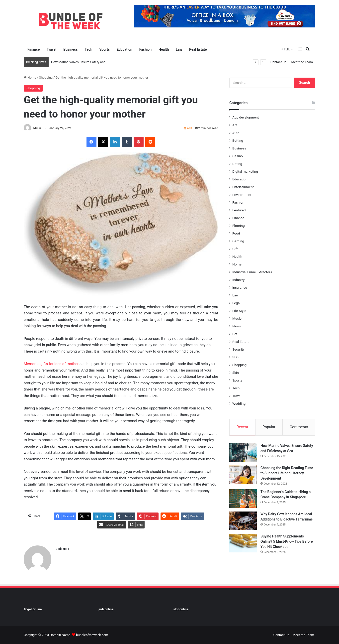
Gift (235, 249)
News (237, 326)
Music (237, 318)
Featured (239, 210)
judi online (106, 609)
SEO (235, 357)
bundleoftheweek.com (92, 635)
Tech (89, 49)
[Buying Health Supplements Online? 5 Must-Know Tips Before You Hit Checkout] (243, 543)
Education (124, 49)
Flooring (239, 226)
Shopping (46, 77)
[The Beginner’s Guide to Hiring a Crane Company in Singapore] (243, 499)
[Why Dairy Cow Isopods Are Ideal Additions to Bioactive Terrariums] (243, 521)
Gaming (238, 241)
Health (164, 49)
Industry (238, 280)
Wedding (239, 403)
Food (236, 233)
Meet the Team (302, 62)
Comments (299, 427)
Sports (104, 49)
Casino (238, 156)
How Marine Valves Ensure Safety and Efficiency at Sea (91, 62)
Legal (236, 303)
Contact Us (278, 62)
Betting (238, 140)
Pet (235, 334)
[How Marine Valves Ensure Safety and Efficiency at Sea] (243, 452)
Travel (51, 49)
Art (235, 125)
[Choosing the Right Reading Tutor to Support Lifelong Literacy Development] (243, 475)
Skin (236, 373)
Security (238, 349)
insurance (240, 287)
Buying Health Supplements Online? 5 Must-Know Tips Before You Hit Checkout (287, 541)
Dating (237, 164)
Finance (34, 49)
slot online (181, 609)
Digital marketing (245, 171)
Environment (242, 195)
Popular (269, 427)
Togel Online (33, 609)
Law (179, 49)
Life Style (239, 311)
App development (246, 117)
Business (70, 49)
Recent (242, 427)
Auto (236, 133)
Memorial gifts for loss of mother (51, 364)
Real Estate (198, 49)
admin (37, 128)
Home (30, 77)
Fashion (145, 49)
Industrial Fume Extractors (252, 272)
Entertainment (243, 187)
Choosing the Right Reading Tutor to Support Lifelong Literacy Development (287, 473)
